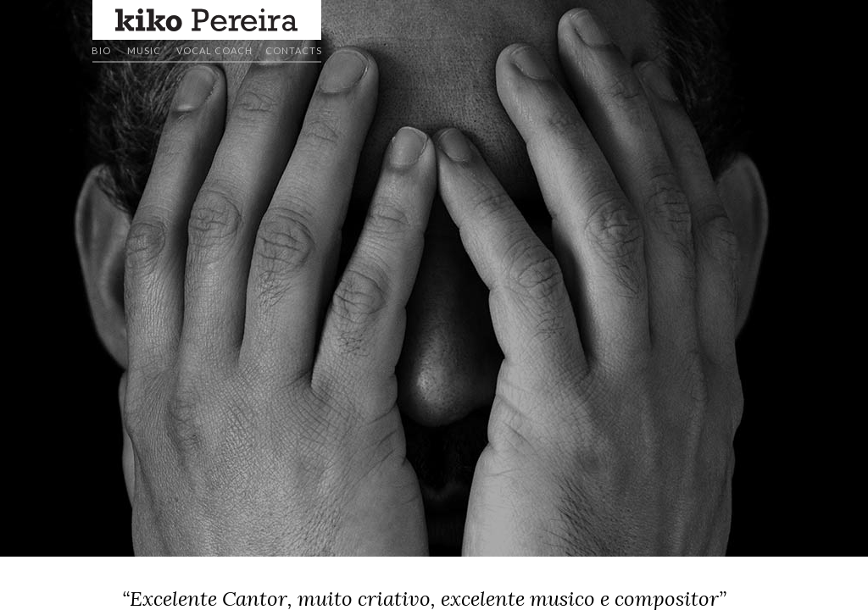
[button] (207, 20)
